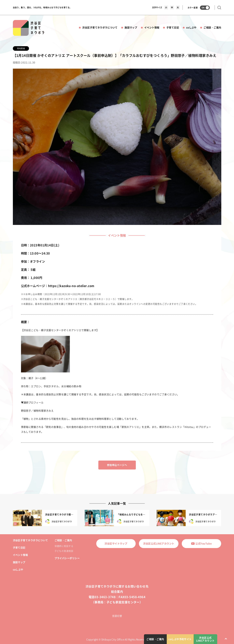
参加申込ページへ (117, 465)
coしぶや (191, 27)
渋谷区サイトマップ (116, 543)
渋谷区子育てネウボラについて (100, 27)
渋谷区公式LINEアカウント (159, 543)
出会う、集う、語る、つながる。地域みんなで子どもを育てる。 (42, 7)
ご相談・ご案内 (212, 27)
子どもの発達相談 (64, 551)
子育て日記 (173, 27)
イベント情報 (152, 27)
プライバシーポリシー (67, 558)
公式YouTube (201, 543)
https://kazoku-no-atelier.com (71, 286)
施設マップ (131, 27)
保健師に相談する (64, 546)
